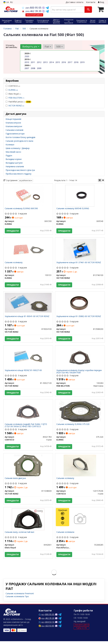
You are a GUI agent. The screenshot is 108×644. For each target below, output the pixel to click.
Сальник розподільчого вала (19, 141)
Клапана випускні (14, 126)
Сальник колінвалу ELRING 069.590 (21, 209)
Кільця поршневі (13, 119)
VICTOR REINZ (16, 106)
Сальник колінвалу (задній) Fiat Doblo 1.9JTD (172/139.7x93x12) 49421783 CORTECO (26, 427)
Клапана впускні (13, 123)
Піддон (9, 155)
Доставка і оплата (74, 2)
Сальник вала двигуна (15, 480)
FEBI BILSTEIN (16, 98)
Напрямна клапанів (15, 166)
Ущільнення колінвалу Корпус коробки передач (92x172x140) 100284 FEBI (79, 373)
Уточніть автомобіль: (12, 46)
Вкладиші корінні (14, 159)
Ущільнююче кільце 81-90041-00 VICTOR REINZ (27, 317)
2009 (39, 68)
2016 (64, 62)
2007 (27, 68)
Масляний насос (13, 152)
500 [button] (59, 47)
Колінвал (10, 145)
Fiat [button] (48, 47)
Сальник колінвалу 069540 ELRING (73, 209)
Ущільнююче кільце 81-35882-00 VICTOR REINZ (79, 317)
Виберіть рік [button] (31, 47)
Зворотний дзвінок (34, 15)
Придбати (13, 231)
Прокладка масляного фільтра (20, 170)
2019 (82, 62)
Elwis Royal (13, 94)
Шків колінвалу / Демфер (18, 148)
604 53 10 (47, 625)
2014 (51, 62)
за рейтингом (26, 180)
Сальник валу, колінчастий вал (20, 535)
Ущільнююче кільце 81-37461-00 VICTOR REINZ (79, 263)
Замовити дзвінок (82, 628)
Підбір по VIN (81, 631)
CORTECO (13, 86)
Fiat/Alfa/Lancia (18, 102)
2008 (33, 68)
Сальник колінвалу (14, 263)
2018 (76, 62)
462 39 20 (32, 11)
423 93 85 (46, 628)
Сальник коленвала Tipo (17, 599)
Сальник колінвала (65, 535)
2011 (33, 62)
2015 (58, 62)
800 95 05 (32, 8)
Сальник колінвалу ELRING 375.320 (73, 426)
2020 (27, 56)
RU (11, 2)
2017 (70, 62)
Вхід (101, 2)
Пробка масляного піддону (18, 174)
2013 (45, 62)
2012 (39, 62)
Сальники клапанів (14, 130)
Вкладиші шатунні (14, 163)
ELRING (13, 90)
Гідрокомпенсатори (15, 134)
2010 (27, 62)
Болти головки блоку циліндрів (20, 137)
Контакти (91, 2)
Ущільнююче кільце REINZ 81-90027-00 (23, 372)
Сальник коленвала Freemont (20, 596)
